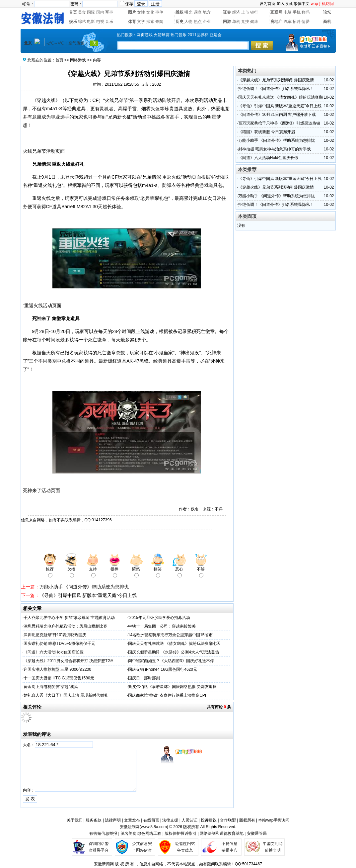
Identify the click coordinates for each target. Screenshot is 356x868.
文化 (150, 12)
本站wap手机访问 (274, 820)
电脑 (288, 12)
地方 (207, 12)
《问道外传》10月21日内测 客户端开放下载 (277, 115)
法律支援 (170, 820)
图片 (132, 12)
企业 (207, 22)
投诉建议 (209, 820)
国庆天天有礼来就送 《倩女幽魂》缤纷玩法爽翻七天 (174, 644)
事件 (159, 12)
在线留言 (151, 820)
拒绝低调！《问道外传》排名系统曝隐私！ (276, 89)
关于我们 (75, 820)
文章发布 (132, 820)
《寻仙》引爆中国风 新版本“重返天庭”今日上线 (88, 595)
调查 (198, 12)
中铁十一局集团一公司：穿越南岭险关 (162, 626)
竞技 (245, 22)
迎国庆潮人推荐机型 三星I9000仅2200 (57, 669)
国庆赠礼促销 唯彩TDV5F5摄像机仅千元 (59, 644)
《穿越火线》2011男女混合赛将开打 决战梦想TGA (69, 661)
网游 (227, 22)
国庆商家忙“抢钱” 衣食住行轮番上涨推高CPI (167, 695)
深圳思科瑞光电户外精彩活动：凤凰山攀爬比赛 (65, 626)
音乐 (109, 22)
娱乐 (73, 22)
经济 (236, 12)
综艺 (82, 22)
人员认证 (189, 820)
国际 (91, 12)
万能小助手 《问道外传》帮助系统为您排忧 (84, 587)
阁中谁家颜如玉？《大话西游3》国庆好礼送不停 (171, 661)
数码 (306, 12)
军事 (109, 12)
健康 (254, 22)
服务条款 (94, 820)
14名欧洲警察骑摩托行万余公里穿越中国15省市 (170, 635)
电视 (100, 22)
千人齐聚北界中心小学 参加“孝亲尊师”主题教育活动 (69, 618)
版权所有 (247, 820)
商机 (327, 22)
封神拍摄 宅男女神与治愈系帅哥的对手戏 (275, 149)
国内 (100, 12)
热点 (198, 22)
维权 (179, 12)
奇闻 (159, 22)
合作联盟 (228, 820)
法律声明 (113, 820)
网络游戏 (78, 60)
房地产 (276, 22)
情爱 (306, 22)
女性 (141, 12)
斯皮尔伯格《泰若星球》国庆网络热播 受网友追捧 (172, 687)
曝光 (188, 12)
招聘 (297, 22)
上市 (245, 12)
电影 (91, 22)
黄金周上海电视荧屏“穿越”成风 (51, 687)
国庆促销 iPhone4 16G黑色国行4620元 (163, 669)
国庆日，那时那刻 (144, 678)
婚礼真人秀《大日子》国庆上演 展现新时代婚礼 (66, 695)
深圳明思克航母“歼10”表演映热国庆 (55, 635)
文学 (141, 22)
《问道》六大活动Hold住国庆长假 (54, 652)
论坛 (327, 12)
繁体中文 (302, 4)
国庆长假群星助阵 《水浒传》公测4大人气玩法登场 (174, 652)
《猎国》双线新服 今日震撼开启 (267, 132)
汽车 (288, 22)
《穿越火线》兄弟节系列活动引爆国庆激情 (276, 80)
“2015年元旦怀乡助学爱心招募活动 (159, 618)
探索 (150, 22)
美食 (82, 12)
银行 (254, 12)
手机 (297, 12)
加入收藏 (285, 4)
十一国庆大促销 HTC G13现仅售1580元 (59, 678)
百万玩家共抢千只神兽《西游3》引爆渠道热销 (279, 123)
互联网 (276, 12)
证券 (227, 12)
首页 (73, 12)
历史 (179, 22)
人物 (188, 22)
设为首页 (267, 4)
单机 (236, 22)
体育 (132, 22)
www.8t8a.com (154, 827)
